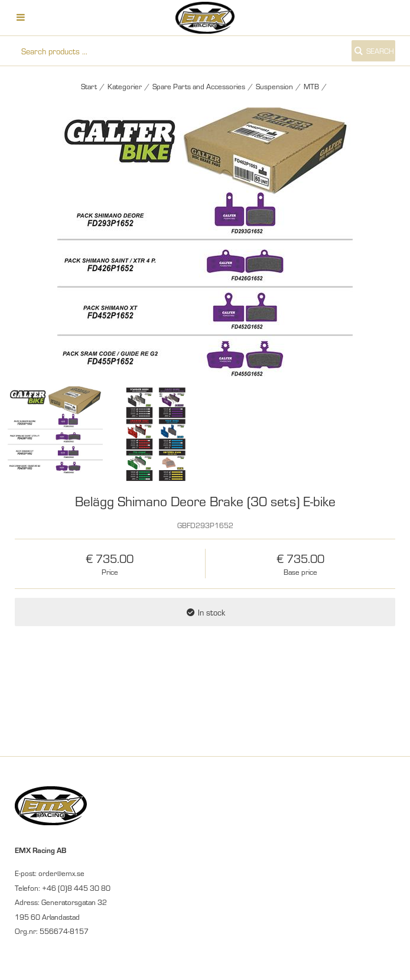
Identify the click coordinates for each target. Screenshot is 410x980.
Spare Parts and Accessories (199, 86)
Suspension (274, 86)
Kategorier (125, 86)
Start (89, 86)
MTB (311, 86)
